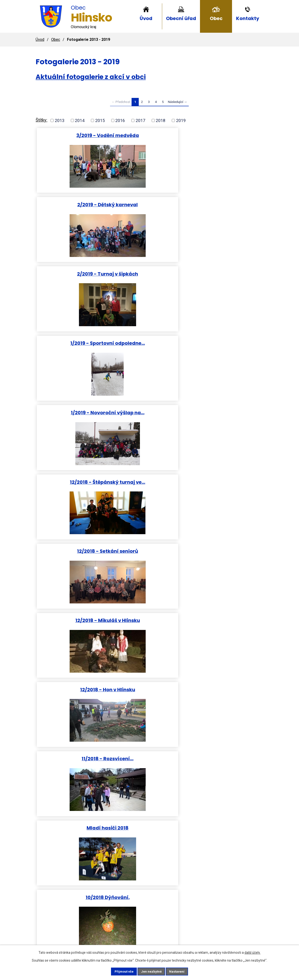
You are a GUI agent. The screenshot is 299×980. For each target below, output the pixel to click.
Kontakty (248, 18)
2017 (140, 120)
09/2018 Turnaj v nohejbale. (225, 423)
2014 (80, 120)
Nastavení (181, 971)
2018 (161, 120)
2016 (120, 120)
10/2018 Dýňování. (225, 351)
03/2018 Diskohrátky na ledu (225, 569)
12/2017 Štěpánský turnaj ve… (149, 789)
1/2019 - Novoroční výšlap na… (149, 208)
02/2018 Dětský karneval (74, 640)
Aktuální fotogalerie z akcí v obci (91, 77)
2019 (181, 120)
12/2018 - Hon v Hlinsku (225, 278)
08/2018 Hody (149, 420)
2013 (60, 120)
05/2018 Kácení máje (74, 493)
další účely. (252, 952)
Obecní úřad (181, 18)
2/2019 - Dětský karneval (149, 135)
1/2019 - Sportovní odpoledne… (74, 208)
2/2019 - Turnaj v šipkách (225, 135)
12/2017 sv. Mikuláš (225, 786)
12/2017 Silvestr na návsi (74, 786)
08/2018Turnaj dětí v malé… (74, 423)
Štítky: (42, 120)
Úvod (146, 18)
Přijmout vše (120, 971)
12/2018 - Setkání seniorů (74, 278)
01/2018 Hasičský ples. (225, 640)
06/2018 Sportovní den (149, 493)
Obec (216, 18)
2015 (100, 120)
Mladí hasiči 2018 (149, 351)
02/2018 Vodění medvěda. (74, 713)
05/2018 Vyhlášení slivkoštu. (149, 569)
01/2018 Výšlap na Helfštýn (149, 643)
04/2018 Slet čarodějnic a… (225, 496)
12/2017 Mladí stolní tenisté (225, 716)
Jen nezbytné (152, 971)
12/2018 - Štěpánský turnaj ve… (225, 208)
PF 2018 (149, 713)
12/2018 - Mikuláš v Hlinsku (149, 281)
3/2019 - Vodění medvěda (74, 135)
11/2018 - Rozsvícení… (74, 351)
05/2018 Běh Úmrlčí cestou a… (74, 569)
